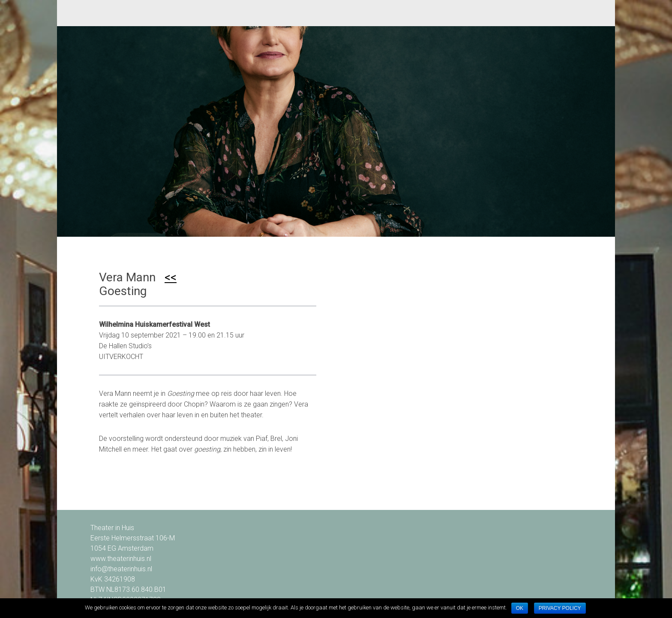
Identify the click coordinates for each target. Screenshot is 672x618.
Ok (520, 608)
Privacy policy (560, 608)
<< (171, 277)
